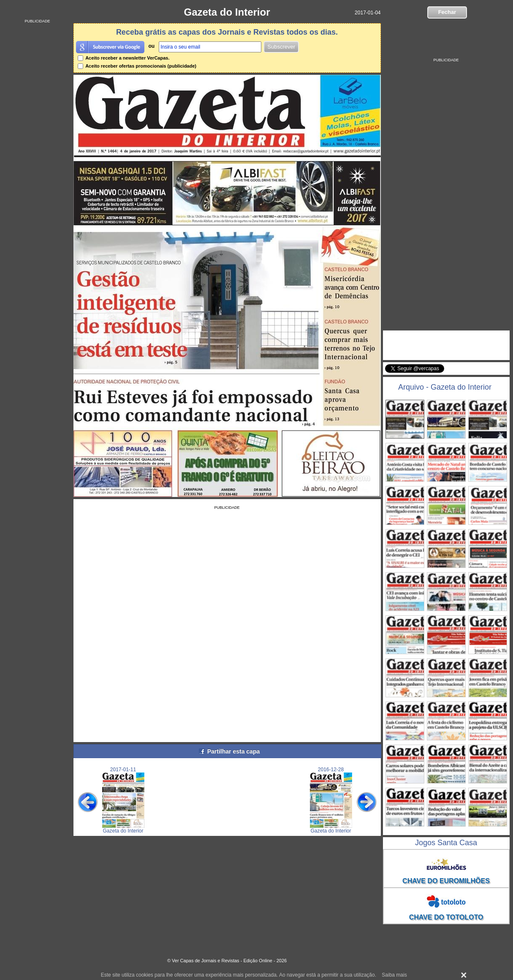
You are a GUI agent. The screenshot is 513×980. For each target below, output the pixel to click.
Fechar (447, 12)
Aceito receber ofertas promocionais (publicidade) (137, 66)
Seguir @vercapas (476, 373)
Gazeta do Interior (227, 12)
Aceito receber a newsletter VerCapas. (124, 58)
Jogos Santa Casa (446, 843)
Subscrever (281, 47)
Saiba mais (394, 975)
